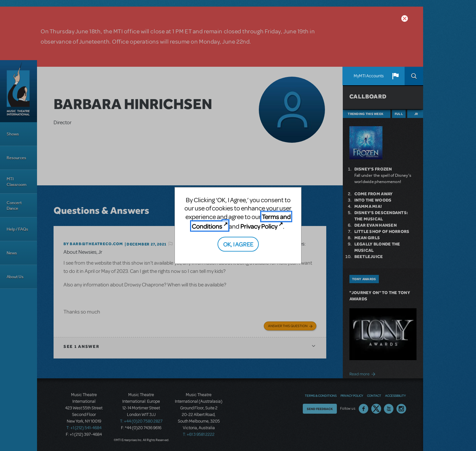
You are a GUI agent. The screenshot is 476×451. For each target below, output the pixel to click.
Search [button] (414, 76)
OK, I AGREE (238, 244)
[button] (395, 76)
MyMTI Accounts (369, 76)
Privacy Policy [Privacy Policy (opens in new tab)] (259, 226)
